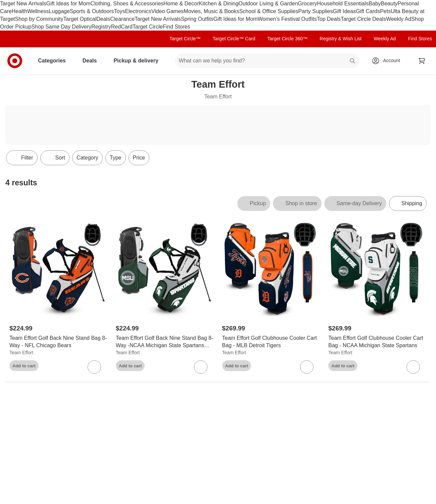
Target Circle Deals (363, 19)
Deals (103, 19)
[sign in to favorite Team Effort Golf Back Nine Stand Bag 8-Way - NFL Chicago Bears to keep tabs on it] (94, 367)
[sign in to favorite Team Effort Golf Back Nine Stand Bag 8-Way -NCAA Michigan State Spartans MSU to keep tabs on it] (201, 367)
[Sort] (55, 158)
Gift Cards (368, 11)
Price (139, 158)
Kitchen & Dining (219, 4)
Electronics (138, 11)
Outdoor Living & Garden (268, 4)
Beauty (389, 4)
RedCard (122, 27)
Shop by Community (39, 19)
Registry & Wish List (341, 39)
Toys (119, 11)
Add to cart (24, 366)
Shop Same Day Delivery (61, 27)
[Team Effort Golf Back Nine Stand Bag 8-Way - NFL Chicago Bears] (59, 342)
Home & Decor (181, 4)
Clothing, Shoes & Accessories (127, 4)
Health (19, 11)
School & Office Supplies (269, 11)
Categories (55, 61)
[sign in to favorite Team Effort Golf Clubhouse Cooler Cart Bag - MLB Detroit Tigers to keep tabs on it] (307, 367)
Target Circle (148, 27)
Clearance (122, 19)
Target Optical (80, 19)
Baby (375, 4)
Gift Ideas (344, 11)
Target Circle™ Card (234, 39)
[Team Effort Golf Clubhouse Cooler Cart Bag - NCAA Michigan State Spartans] (377, 342)
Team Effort (21, 353)
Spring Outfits (197, 19)
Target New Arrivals (23, 4)
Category (87, 158)
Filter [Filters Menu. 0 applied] (22, 158)
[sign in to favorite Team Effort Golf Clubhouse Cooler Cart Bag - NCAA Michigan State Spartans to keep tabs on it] (413, 367)
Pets (385, 11)
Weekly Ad (399, 19)
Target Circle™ (185, 39)
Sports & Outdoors (92, 11)
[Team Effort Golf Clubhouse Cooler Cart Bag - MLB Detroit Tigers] (271, 342)
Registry (101, 27)
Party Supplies (316, 11)
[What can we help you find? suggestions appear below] (267, 61)
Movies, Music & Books (211, 11)
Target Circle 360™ (287, 39)
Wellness (38, 11)
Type (116, 158)
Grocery (308, 4)
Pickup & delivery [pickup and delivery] (138, 61)
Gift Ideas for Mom (68, 4)
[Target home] (15, 61)
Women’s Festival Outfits (287, 19)
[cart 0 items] (422, 61)
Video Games (168, 11)
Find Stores (177, 27)
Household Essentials (343, 4)
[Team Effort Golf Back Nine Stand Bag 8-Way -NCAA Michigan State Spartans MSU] (165, 342)
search (353, 61)
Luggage (59, 11)
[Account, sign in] (388, 61)
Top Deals (329, 19)
